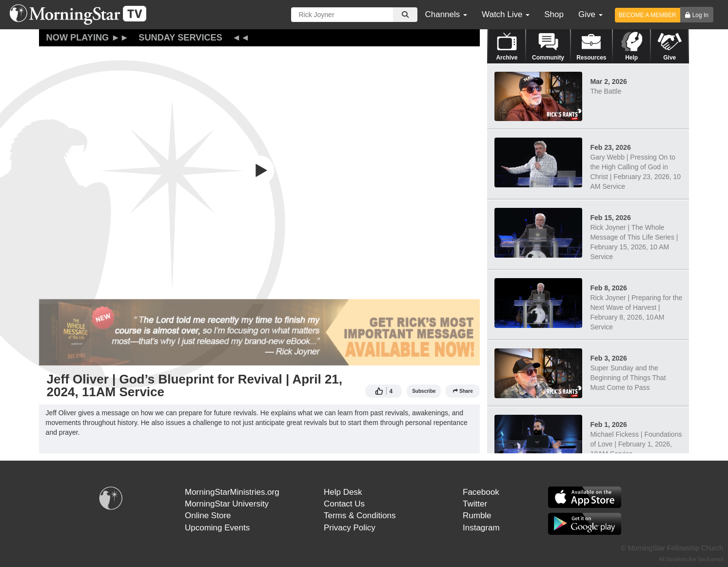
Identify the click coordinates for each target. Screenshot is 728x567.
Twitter (475, 504)
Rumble (477, 516)
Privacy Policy (350, 528)
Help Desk (343, 492)
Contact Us (344, 504)
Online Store (208, 516)
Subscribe (424, 391)
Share (463, 391)
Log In (700, 15)
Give (590, 14)
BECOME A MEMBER (648, 15)
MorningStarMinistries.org (232, 492)
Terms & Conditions (360, 516)
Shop (554, 14)
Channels (446, 14)
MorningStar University (227, 504)
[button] (259, 170)
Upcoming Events (217, 528)
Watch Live (506, 14)
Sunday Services (180, 38)
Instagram (481, 528)
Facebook (481, 492)
